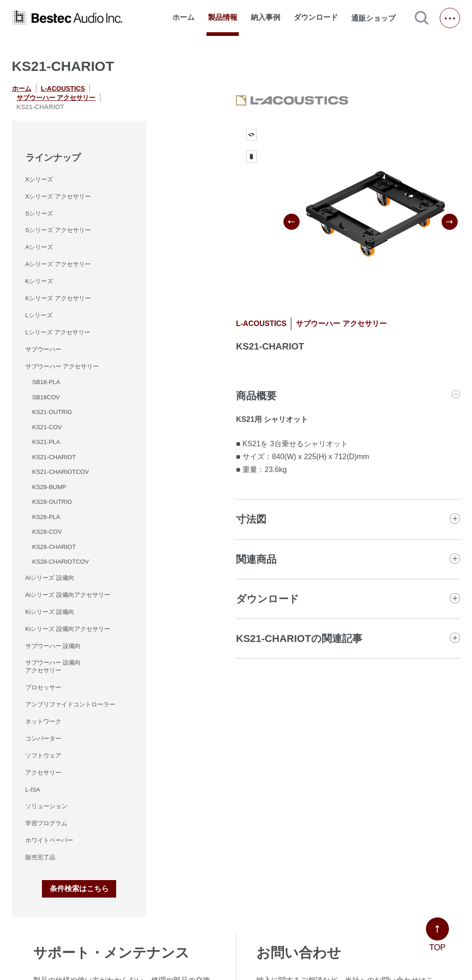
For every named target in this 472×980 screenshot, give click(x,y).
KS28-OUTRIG (52, 502)
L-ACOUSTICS (63, 88)
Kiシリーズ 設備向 (50, 612)
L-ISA (33, 790)
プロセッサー (43, 687)
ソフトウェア (43, 755)
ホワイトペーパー (49, 840)
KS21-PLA (46, 442)
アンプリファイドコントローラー (70, 704)
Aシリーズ (39, 247)
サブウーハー (43, 349)
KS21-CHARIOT (54, 457)
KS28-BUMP (49, 487)
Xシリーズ (39, 179)
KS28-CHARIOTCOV (61, 562)
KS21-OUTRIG (52, 412)
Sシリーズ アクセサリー (58, 230)
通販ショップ (378, 18)
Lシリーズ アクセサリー (58, 332)
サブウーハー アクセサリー (56, 98)
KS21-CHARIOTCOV (61, 472)
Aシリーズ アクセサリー (58, 264)
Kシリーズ (39, 281)
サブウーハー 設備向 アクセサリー (53, 666)
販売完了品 (40, 857)
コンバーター (43, 738)
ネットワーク (43, 721)
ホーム (183, 17)
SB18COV (46, 397)
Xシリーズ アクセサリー (58, 196)
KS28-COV (47, 532)
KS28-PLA (46, 517)
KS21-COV (47, 427)
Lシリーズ (39, 315)
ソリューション (46, 806)
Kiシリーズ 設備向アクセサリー (68, 629)
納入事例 (265, 17)
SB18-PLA (46, 382)
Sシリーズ (39, 213)
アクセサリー (43, 773)
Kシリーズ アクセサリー (58, 298)
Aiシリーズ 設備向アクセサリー (68, 595)
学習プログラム (46, 823)
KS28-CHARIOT (54, 547)
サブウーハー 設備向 (53, 646)
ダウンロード (316, 17)
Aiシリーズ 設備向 (50, 578)
